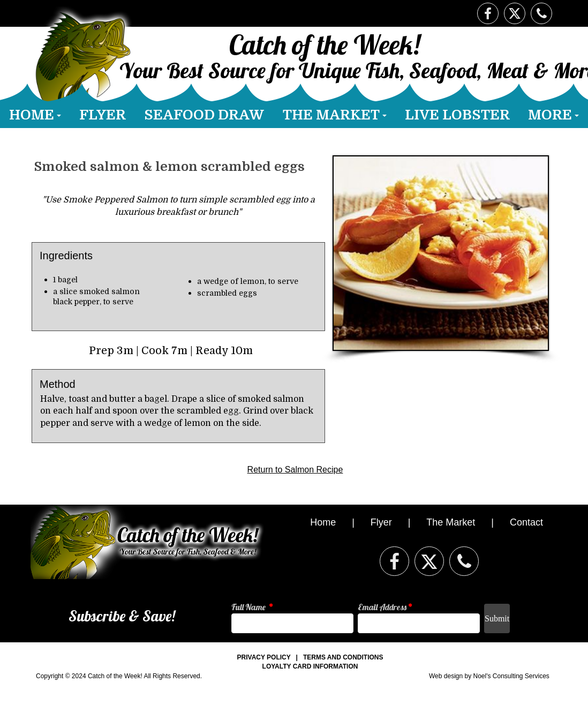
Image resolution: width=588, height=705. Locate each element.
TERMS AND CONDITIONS (343, 657)
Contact (526, 522)
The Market (451, 522)
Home (324, 522)
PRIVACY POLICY (264, 657)
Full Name (252, 607)
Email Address (385, 607)
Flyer (381, 522)
